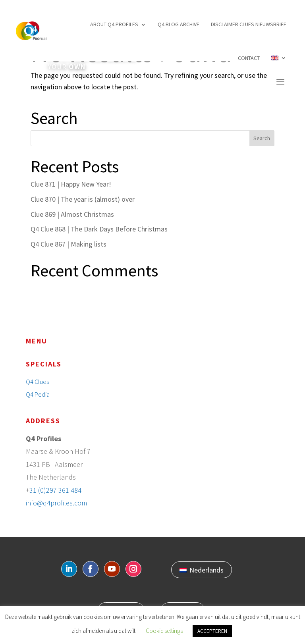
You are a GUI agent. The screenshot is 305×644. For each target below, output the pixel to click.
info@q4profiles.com (56, 503)
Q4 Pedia (38, 394)
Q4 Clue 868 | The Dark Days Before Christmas (99, 229)
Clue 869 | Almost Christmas (72, 214)
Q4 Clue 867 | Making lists (69, 244)
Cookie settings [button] (164, 631)
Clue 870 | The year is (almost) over (83, 199)
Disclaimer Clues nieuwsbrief (249, 24)
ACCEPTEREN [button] (212, 631)
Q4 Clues (37, 382)
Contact (249, 58)
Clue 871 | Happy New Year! (71, 184)
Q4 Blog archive (179, 24)
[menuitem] (279, 58)
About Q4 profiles (114, 24)
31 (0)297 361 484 (55, 490)
